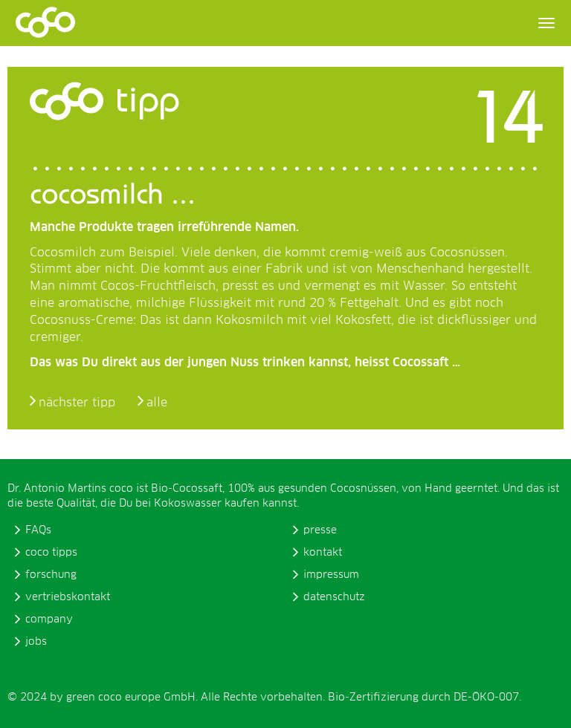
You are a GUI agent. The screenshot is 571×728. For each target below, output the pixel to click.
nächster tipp (77, 403)
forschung (51, 575)
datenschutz (334, 597)
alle (157, 403)
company (49, 620)
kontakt (323, 553)
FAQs (38, 530)
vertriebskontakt (68, 597)
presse (320, 530)
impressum (331, 575)
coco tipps (51, 553)
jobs (36, 642)
